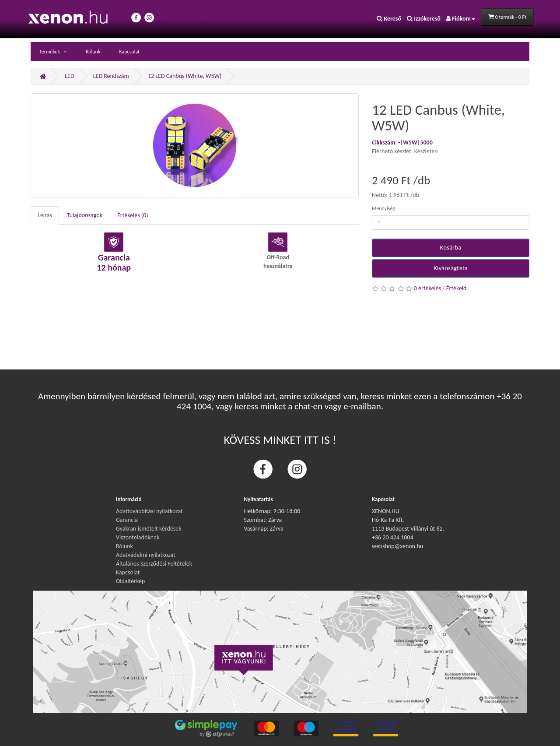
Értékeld (457, 288)
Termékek (50, 52)
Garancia (127, 520)
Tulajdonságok (85, 215)
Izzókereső (424, 19)
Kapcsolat (129, 52)
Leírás (45, 215)
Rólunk (93, 52)
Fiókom (461, 19)
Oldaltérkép (130, 581)
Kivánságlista (451, 268)
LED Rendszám (111, 76)
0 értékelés (427, 288)
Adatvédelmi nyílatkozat (146, 555)
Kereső (389, 19)
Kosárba (451, 247)
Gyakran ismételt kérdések (149, 529)
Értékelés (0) (133, 215)
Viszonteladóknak (138, 537)
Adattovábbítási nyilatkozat (149, 511)
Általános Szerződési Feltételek (154, 564)
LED (69, 76)
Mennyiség (383, 208)
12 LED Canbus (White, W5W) (185, 76)
